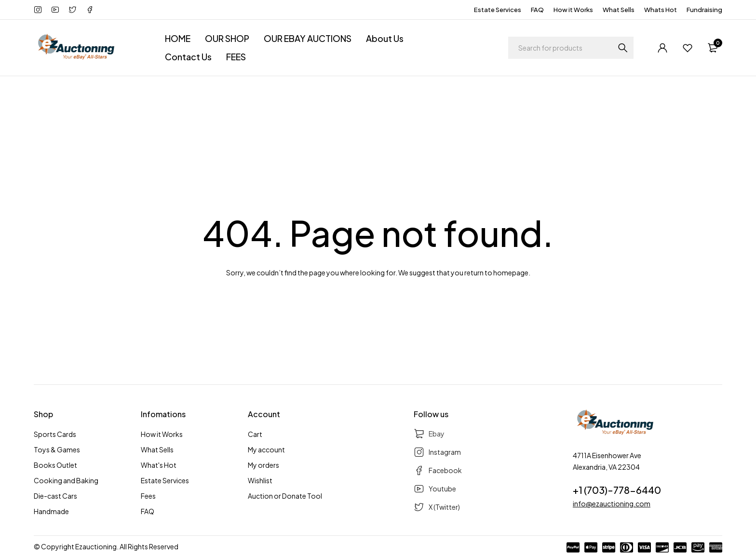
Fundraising (704, 10)
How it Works (573, 10)
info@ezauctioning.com (612, 504)
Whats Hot (661, 10)
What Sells (619, 10)
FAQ (537, 10)
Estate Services (498, 10)
